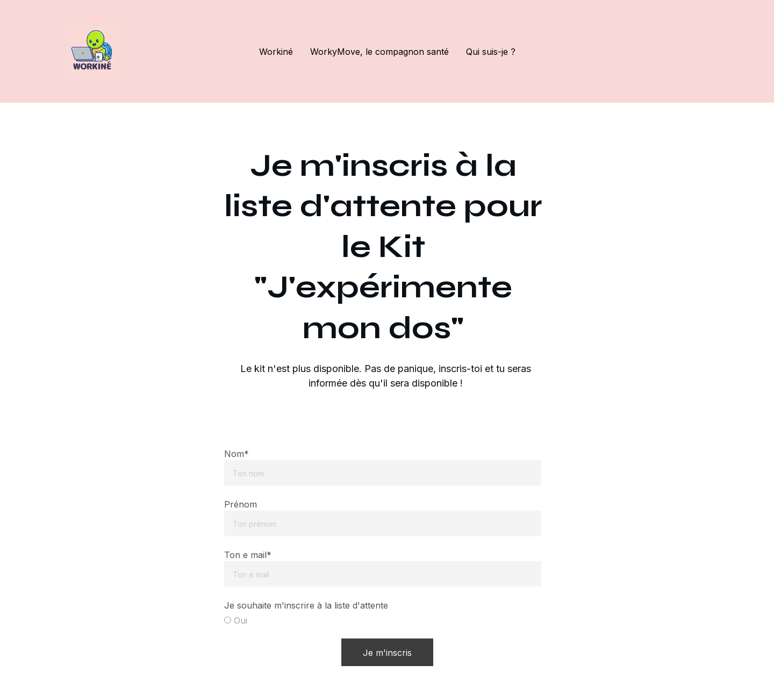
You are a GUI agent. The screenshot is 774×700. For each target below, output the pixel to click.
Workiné (276, 52)
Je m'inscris (387, 663)
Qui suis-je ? (491, 52)
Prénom (241, 515)
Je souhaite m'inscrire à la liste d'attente (306, 616)
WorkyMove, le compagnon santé (379, 52)
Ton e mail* (248, 565)
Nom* (236, 464)
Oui (236, 631)
